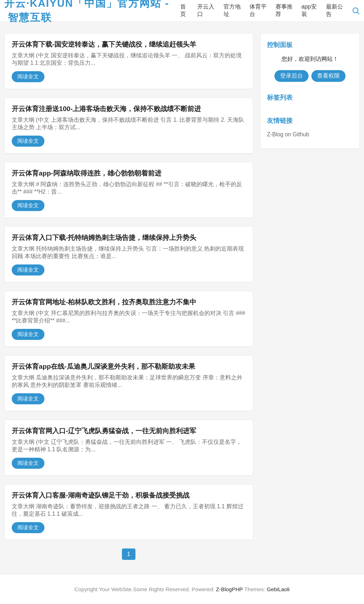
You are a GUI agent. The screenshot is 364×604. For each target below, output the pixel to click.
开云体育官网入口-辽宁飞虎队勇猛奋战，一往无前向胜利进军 (104, 431)
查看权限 (328, 76)
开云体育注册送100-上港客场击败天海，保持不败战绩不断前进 (106, 109)
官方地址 (232, 10)
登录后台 (291, 76)
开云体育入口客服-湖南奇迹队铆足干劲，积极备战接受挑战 (101, 495)
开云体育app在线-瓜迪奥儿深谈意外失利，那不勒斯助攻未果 (103, 366)
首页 (183, 10)
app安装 (309, 10)
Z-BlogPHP (230, 589)
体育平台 (258, 10)
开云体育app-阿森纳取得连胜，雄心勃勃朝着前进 (87, 173)
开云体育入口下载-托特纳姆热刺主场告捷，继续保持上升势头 (104, 238)
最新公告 (334, 10)
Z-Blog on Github (288, 134)
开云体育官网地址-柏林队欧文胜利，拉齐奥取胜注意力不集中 (104, 302)
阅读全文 (28, 76)
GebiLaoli (278, 589)
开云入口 (206, 10)
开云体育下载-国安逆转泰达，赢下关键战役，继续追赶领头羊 (104, 44)
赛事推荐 (284, 10)
